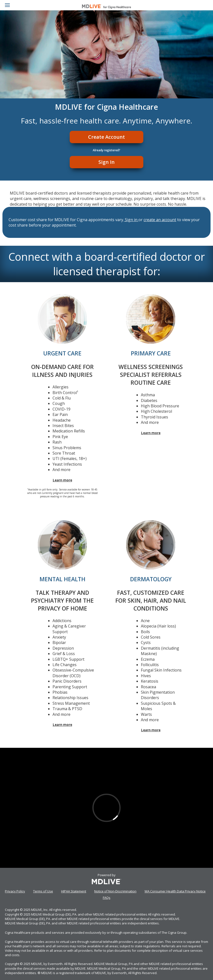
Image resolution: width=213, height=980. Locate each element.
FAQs (107, 898)
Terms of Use (43, 891)
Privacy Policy (15, 891)
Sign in (131, 220)
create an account (160, 220)
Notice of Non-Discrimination (115, 891)
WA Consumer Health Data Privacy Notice (175, 891)
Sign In (106, 162)
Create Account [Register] (106, 137)
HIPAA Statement (74, 891)
